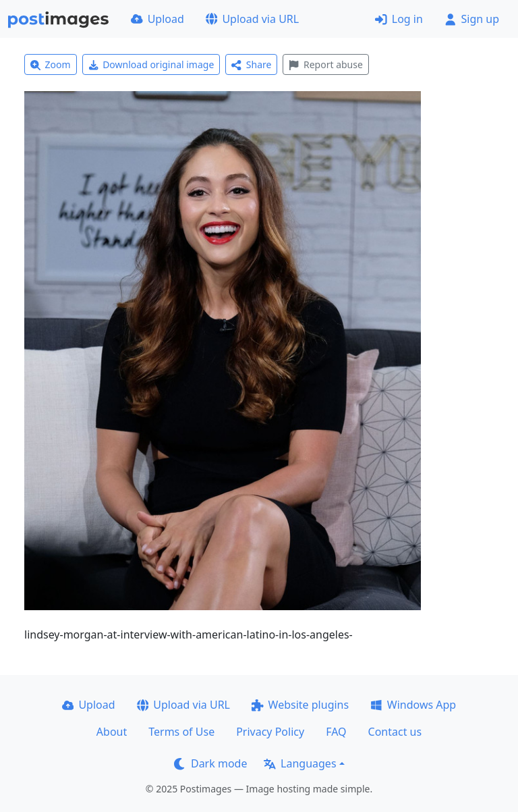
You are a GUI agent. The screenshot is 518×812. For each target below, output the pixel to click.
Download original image (151, 64)
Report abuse (325, 64)
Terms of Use (181, 732)
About (112, 732)
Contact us (395, 732)
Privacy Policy (270, 732)
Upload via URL (252, 19)
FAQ (336, 732)
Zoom (51, 64)
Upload (157, 19)
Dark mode (210, 763)
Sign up (472, 19)
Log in (399, 19)
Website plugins (300, 705)
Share (251, 64)
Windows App (413, 705)
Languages (300, 763)
